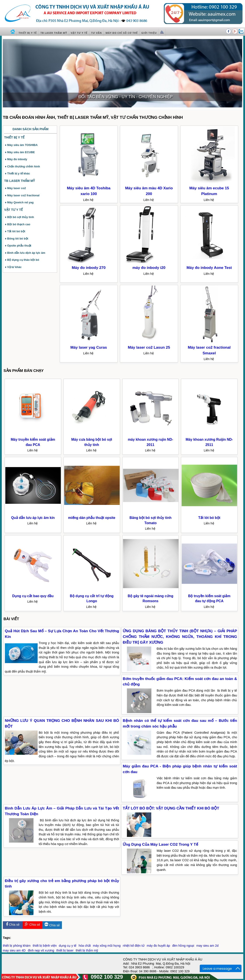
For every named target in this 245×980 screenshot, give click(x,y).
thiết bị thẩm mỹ (87, 950)
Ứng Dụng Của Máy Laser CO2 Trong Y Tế (160, 844)
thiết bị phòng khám (17, 946)
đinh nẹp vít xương (41, 950)
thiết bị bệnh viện (45, 946)
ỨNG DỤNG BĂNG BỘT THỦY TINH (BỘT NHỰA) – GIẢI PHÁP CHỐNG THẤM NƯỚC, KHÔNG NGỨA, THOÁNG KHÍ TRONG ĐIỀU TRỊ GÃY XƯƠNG (180, 637)
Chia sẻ (13, 925)
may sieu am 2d (207, 946)
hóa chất (85, 946)
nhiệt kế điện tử (134, 946)
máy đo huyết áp (158, 946)
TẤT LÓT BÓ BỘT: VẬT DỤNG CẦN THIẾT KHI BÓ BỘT (171, 808)
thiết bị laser (65, 950)
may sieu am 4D (14, 950)
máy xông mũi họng (107, 946)
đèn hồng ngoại (183, 946)
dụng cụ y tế (68, 946)
